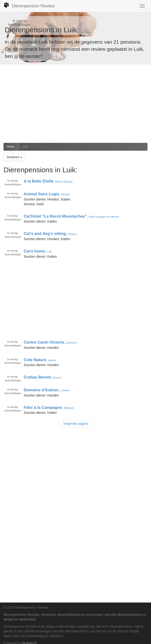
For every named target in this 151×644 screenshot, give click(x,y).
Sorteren (14, 157)
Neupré (66, 194)
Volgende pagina (75, 424)
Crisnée (65, 390)
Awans (52, 360)
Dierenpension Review (29, 5)
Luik (25, 147)
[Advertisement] (75, 104)
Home (10, 147)
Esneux (72, 234)
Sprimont (71, 343)
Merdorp (69, 408)
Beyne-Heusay (64, 182)
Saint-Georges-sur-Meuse (104, 217)
